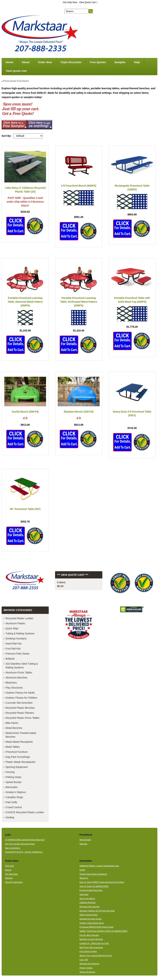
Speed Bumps (14, 782)
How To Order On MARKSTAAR (94, 886)
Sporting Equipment (17, 767)
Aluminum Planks (15, 623)
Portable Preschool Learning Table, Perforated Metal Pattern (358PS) (79, 302)
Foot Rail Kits (13, 649)
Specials (83, 844)
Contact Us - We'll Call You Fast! (94, 943)
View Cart (9, 866)
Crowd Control (14, 807)
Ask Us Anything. (13, 848)
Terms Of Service (87, 972)
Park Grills (11, 802)
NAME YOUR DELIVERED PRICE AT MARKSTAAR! (103, 931)
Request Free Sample (89, 907)
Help (137, 62)
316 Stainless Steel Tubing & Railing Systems (22, 666)
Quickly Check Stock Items (92, 923)
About (26, 62)
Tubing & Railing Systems (20, 633)
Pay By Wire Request (89, 935)
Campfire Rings (14, 797)
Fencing (10, 772)
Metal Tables (13, 747)
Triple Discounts (71, 62)
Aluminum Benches (17, 678)
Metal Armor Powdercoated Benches (21, 735)
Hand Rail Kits (14, 644)
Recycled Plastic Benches (20, 708)
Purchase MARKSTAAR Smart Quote (96, 927)
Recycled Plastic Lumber (19, 618)
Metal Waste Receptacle (19, 742)
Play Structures (14, 688)
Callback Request (87, 902)
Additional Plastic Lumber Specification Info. (99, 866)
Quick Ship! (12, 628)
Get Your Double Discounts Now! (20, 844)
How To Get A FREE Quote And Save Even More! (102, 882)
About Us (84, 878)
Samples (120, 62)
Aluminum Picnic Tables (19, 673)
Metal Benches (14, 728)
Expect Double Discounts (91, 890)
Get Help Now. (70, 2)
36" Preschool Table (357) (25, 509)
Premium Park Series (18, 654)
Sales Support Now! (88, 915)
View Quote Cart (88, 2)
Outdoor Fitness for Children (21, 698)
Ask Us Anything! (87, 898)
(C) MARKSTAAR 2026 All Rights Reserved (25, 840)
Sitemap (9, 878)
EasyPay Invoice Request (91, 939)
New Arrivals (85, 840)
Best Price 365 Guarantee (91, 947)
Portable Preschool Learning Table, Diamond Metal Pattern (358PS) (25, 302)
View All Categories (14, 882)
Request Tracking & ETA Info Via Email (97, 911)
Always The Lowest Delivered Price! (96, 956)
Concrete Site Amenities (19, 703)
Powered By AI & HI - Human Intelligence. (24, 852)
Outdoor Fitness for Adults (20, 693)
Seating (10, 817)
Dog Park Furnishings (18, 757)
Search (8, 870)
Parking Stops (13, 777)
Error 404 (84, 960)
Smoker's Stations (16, 792)
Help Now (84, 894)
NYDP (82, 870)
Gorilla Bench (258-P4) (25, 412)
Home (9, 62)
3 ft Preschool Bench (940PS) (79, 186)
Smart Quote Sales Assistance (93, 874)
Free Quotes (98, 62)
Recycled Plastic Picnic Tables (23, 718)
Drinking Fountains (16, 639)
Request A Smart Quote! (90, 919)
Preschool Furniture (16, 81)
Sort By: (6, 136)
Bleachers (11, 683)
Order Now (45, 62)
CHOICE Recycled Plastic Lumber (25, 812)
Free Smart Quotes (88, 951)
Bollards (10, 659)
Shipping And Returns (89, 964)
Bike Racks (12, 723)
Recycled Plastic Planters (20, 713)
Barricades (12, 787)
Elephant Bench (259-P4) (79, 412)
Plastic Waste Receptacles (20, 762)
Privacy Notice (86, 968)
